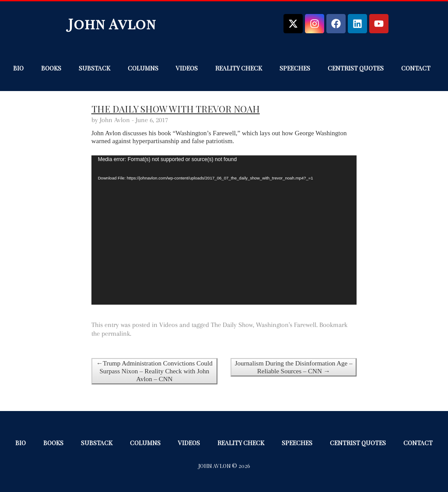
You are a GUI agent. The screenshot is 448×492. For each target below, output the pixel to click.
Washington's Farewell (286, 325)
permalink (116, 334)
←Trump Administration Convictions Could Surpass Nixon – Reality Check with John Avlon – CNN (154, 371)
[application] (224, 230)
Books (51, 68)
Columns (143, 68)
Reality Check (239, 68)
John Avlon (112, 23)
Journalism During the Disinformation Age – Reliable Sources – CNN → (294, 367)
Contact (416, 68)
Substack (94, 68)
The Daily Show (232, 325)
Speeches (295, 68)
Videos (187, 68)
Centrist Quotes (356, 68)
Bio (18, 68)
